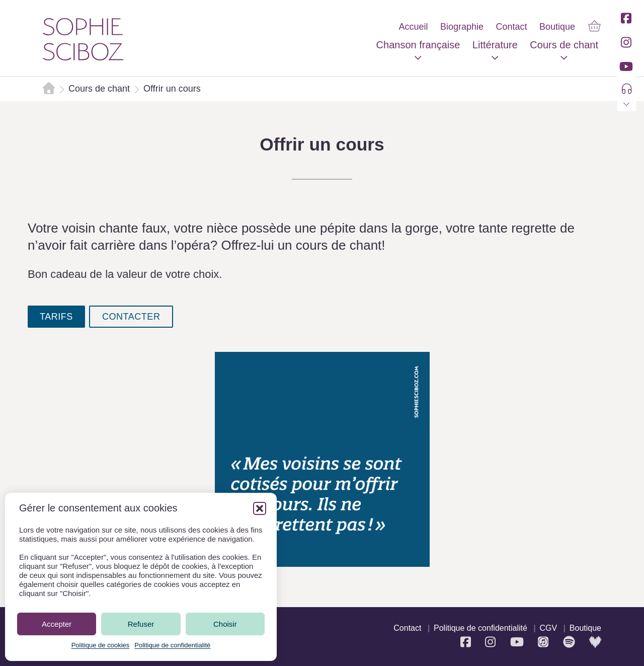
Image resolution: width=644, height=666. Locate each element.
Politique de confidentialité (172, 645)
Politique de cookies (101, 645)
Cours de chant (99, 89)
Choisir (225, 624)
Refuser (141, 624)
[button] (260, 508)
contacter (131, 317)
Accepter (57, 624)
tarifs (56, 317)
